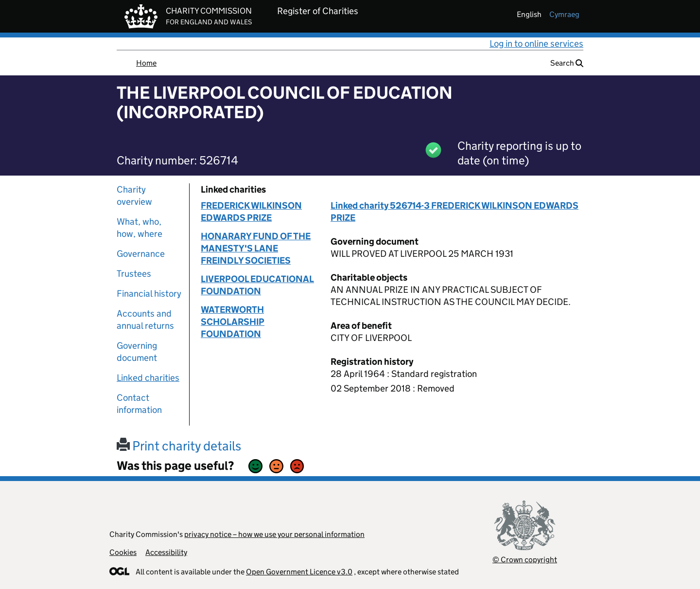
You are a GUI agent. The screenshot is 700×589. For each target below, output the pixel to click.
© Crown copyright (525, 560)
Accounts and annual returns (145, 320)
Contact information (139, 404)
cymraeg (564, 14)
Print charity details (179, 446)
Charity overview (134, 196)
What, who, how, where (140, 228)
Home (146, 63)
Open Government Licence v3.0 (299, 572)
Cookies (123, 552)
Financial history (149, 294)
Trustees (134, 274)
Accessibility (166, 552)
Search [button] (567, 63)
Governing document (137, 352)
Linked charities (148, 378)
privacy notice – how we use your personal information (274, 534)
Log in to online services (536, 44)
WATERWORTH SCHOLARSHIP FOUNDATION (233, 322)
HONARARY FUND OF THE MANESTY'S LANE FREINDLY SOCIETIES (256, 248)
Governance (141, 254)
